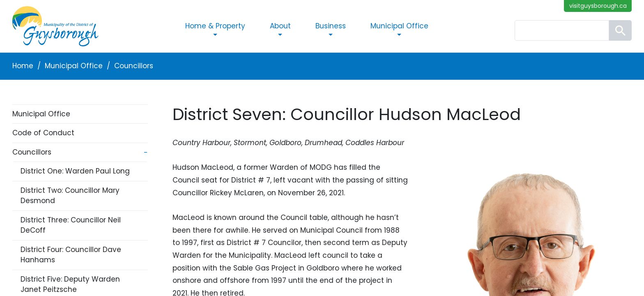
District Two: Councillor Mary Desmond (70, 196)
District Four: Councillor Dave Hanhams (71, 255)
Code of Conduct (43, 133)
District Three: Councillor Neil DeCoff (71, 225)
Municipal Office (399, 26)
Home (23, 66)
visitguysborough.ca (598, 6)
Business (331, 26)
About (280, 26)
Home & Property (215, 26)
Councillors (134, 66)
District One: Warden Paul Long (75, 171)
